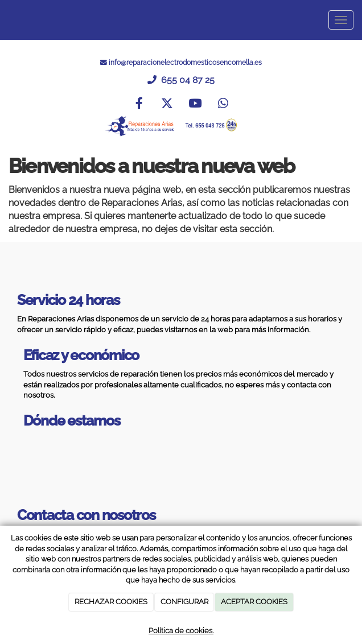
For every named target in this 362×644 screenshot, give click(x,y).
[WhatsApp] (223, 105)
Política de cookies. (181, 631)
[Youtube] (195, 105)
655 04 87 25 (187, 80)
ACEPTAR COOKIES (254, 602)
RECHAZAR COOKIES (111, 602)
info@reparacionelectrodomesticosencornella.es (185, 63)
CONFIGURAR (184, 602)
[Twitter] (167, 105)
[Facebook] (139, 105)
